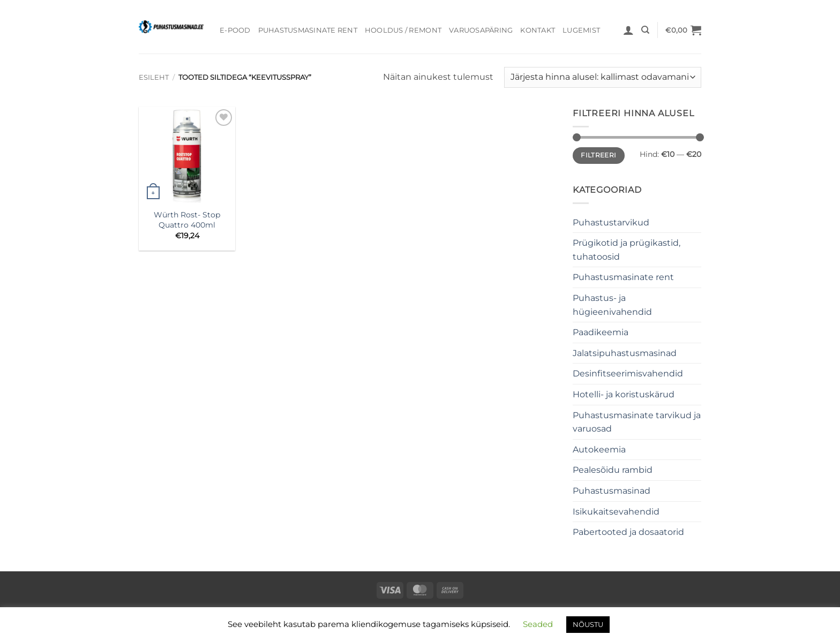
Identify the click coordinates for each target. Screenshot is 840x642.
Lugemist (581, 30)
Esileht (154, 77)
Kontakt (538, 30)
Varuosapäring (481, 30)
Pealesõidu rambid (613, 470)
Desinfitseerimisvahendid (628, 373)
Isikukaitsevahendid (616, 512)
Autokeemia (599, 450)
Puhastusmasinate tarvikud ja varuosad (637, 422)
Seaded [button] (538, 624)
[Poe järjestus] (603, 77)
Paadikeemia (601, 332)
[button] (628, 30)
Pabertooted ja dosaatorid (628, 532)
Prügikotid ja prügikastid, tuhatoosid (627, 250)
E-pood (235, 30)
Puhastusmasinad (612, 491)
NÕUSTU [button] (588, 624)
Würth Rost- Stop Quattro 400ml (187, 220)
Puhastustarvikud (611, 222)
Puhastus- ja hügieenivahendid (612, 305)
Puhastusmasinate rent (308, 30)
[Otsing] (645, 30)
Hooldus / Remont (403, 30)
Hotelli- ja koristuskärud (624, 394)
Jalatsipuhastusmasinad (625, 353)
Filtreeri (598, 155)
